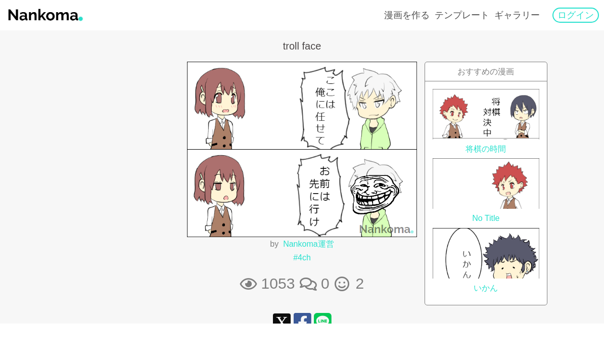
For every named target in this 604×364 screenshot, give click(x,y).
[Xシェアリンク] (282, 321)
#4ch (302, 258)
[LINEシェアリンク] (322, 321)
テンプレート (462, 15)
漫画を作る (407, 15)
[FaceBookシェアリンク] (302, 321)
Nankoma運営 (308, 244)
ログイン (576, 15)
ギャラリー (517, 15)
